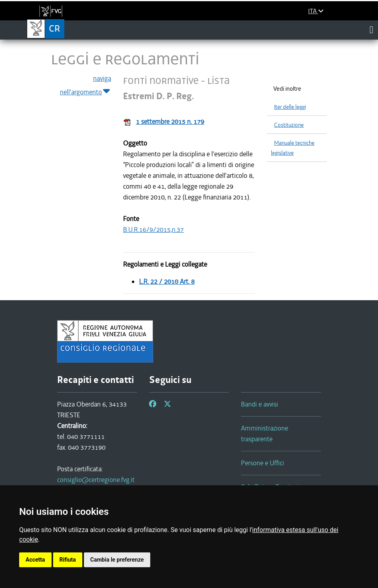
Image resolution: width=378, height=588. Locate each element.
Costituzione (289, 125)
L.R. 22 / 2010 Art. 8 (167, 281)
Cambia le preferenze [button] (117, 560)
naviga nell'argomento (86, 86)
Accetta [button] (35, 560)
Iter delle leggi (290, 107)
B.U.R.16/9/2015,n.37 (153, 229)
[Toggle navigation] (371, 30)
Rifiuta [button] (68, 560)
